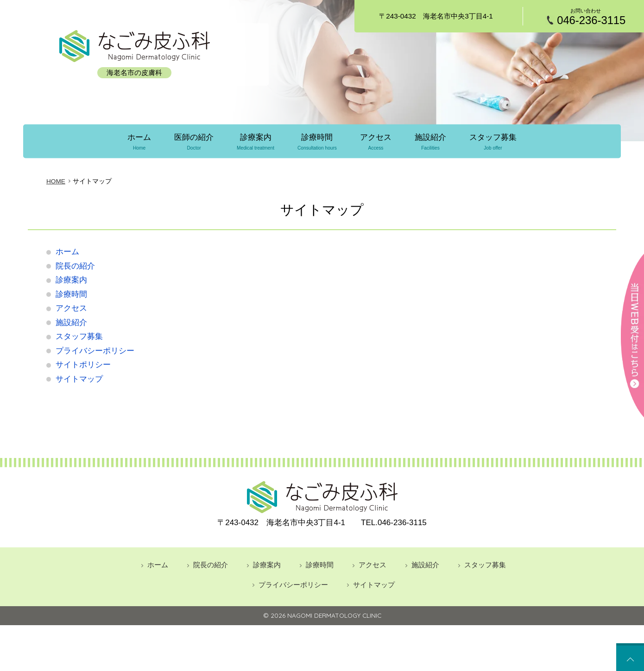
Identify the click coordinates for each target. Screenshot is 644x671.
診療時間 (317, 142)
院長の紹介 (75, 265)
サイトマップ (79, 378)
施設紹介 (431, 142)
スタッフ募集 (494, 142)
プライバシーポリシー (95, 350)
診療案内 (255, 142)
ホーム (138, 142)
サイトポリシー (83, 364)
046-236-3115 (591, 20)
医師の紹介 (193, 142)
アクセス (376, 142)
